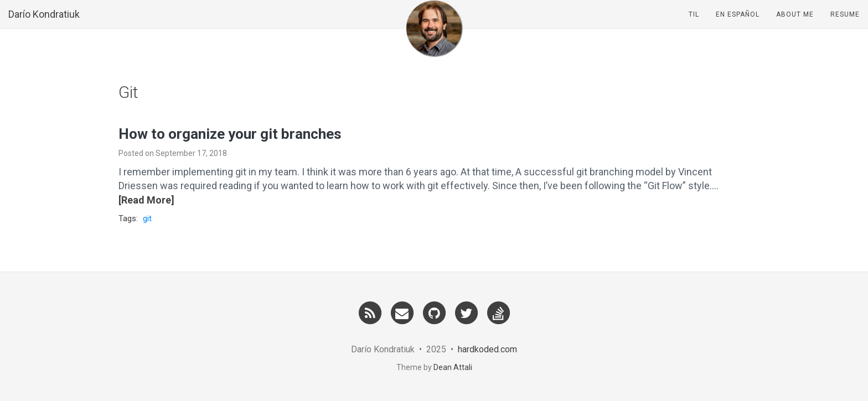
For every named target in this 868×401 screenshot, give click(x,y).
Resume (845, 25)
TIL (694, 25)
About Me (795, 25)
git (147, 218)
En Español (738, 25)
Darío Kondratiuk (44, 25)
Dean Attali (453, 367)
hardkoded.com (487, 349)
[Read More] (146, 200)
